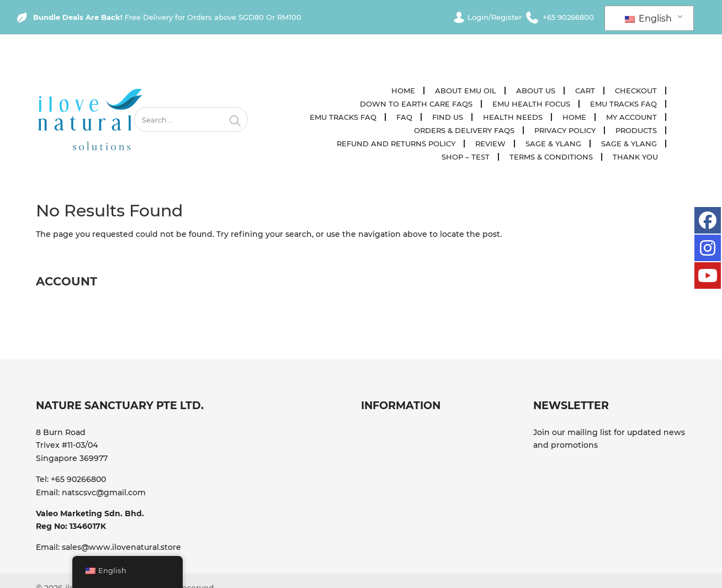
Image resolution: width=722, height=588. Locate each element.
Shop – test (466, 157)
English (648, 18)
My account (632, 117)
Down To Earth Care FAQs (417, 104)
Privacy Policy (566, 130)
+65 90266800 (78, 479)
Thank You (636, 157)
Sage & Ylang (554, 144)
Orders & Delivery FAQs (465, 130)
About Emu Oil (466, 91)
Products (637, 130)
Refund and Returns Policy (397, 144)
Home (404, 91)
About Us (536, 91)
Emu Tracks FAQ (624, 104)
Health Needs (513, 117)
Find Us (448, 117)
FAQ (405, 117)
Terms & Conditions (552, 157)
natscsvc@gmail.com (104, 492)
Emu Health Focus (532, 104)
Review (491, 144)
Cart (586, 91)
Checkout (636, 91)
